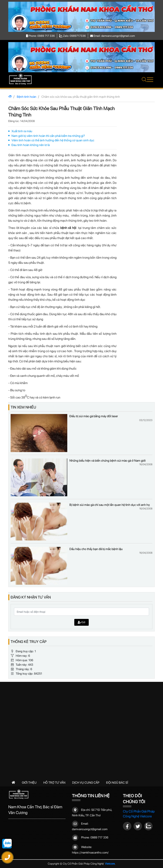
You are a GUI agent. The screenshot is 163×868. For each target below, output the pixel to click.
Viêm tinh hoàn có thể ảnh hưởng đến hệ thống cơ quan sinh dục (53, 140)
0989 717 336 (99, 837)
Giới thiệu (29, 782)
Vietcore (110, 864)
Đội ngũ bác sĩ (117, 782)
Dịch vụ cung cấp (86, 782)
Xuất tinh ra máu (22, 131)
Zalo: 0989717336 (73, 36)
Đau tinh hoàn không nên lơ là (31, 145)
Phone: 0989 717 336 (40, 36)
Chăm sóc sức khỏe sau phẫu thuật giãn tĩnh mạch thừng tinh (81, 97)
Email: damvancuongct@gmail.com (112, 36)
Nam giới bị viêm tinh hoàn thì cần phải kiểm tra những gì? (48, 136)
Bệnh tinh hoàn (27, 97)
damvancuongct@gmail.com (90, 829)
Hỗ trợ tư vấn (54, 782)
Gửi (81, 622)
